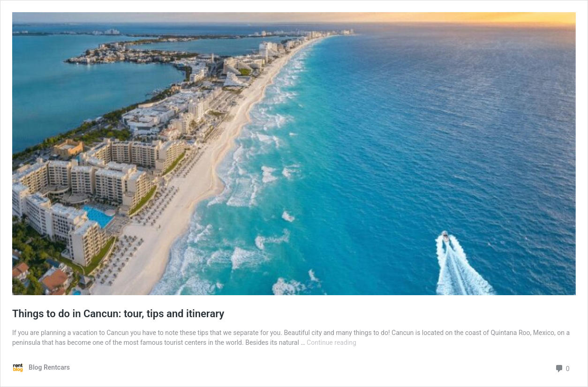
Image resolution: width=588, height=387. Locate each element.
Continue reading (332, 342)
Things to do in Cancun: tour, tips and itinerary (118, 314)
